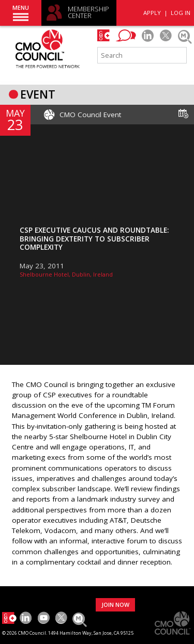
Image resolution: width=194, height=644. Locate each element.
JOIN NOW (115, 605)
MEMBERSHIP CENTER (88, 13)
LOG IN (181, 13)
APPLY (152, 13)
